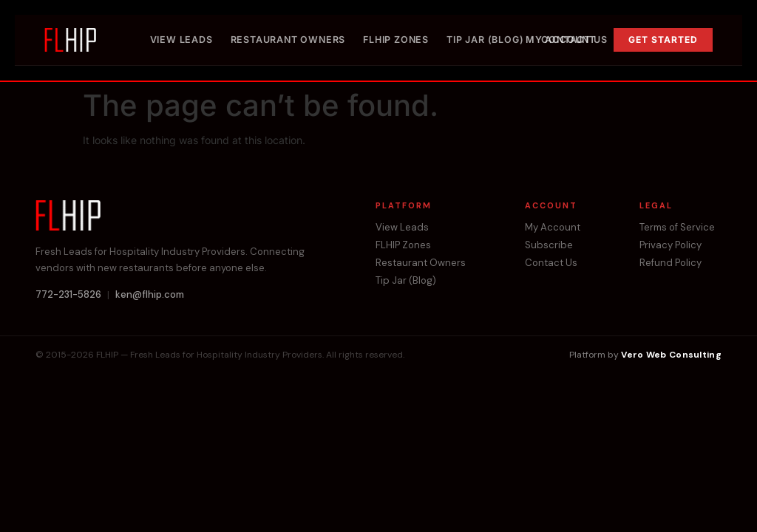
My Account (553, 228)
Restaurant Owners (288, 40)
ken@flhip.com (150, 295)
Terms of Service (677, 228)
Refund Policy (671, 263)
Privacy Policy (671, 245)
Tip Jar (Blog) (485, 40)
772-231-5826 (68, 295)
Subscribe (549, 245)
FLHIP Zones (396, 40)
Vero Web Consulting (671, 355)
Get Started (663, 40)
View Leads (181, 40)
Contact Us (574, 40)
